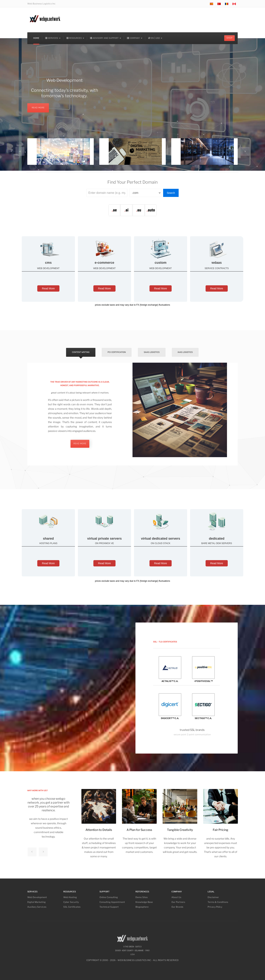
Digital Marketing (36, 902)
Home (36, 38)
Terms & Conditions (218, 902)
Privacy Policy (215, 907)
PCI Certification (117, 352)
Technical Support (109, 907)
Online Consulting (109, 897)
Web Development (37, 897)
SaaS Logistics (152, 352)
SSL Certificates (72, 907)
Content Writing (81, 352)
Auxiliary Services (37, 907)
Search (171, 193)
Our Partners (178, 902)
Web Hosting (70, 897)
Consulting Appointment (112, 902)
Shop (229, 38)
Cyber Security (71, 902)
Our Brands (177, 907)
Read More (48, 288)
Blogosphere (142, 907)
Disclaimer (213, 897)
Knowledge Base (144, 902)
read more (80, 444)
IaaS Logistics (185, 352)
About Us (176, 897)
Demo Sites (142, 897)
